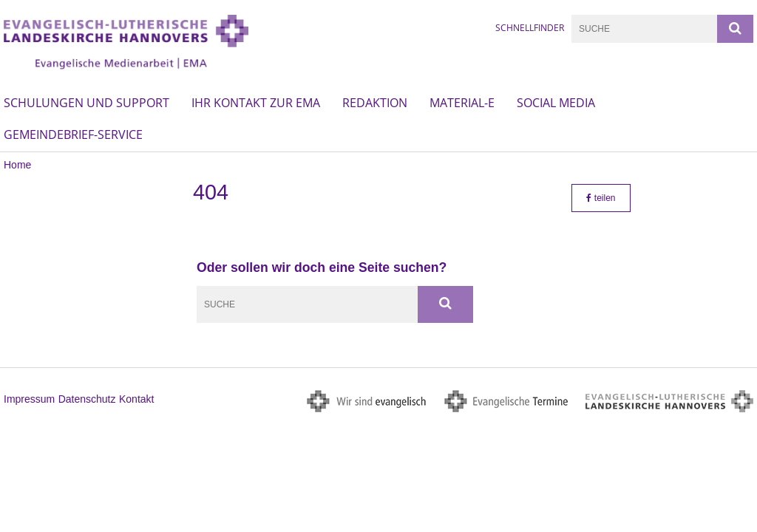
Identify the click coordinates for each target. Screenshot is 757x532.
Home (17, 165)
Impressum (29, 399)
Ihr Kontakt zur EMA (256, 103)
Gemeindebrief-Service (73, 134)
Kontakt (136, 399)
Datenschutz (87, 399)
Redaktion (375, 103)
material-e (462, 103)
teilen (601, 198)
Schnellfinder (530, 28)
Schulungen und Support (86, 103)
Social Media (556, 103)
